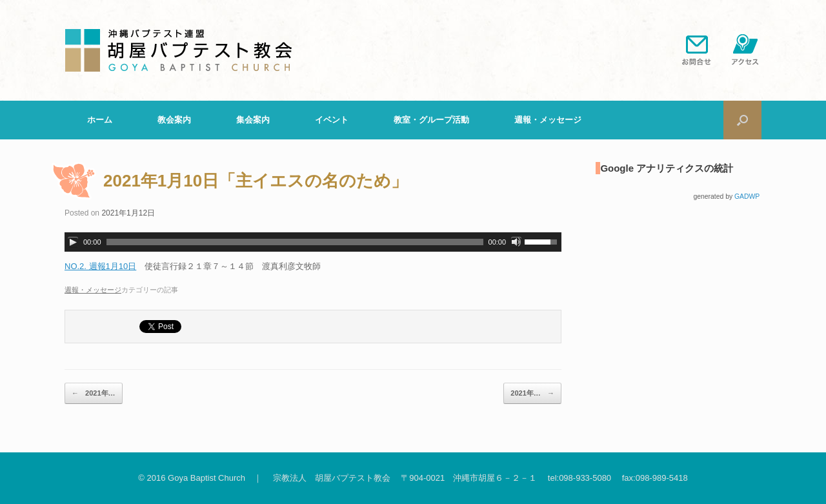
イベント (332, 120)
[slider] (295, 242)
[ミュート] (516, 242)
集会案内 (253, 120)
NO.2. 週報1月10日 (100, 266)
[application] (313, 242)
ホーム (100, 120)
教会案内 (174, 120)
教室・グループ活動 (431, 120)
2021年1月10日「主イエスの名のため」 (256, 181)
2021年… (94, 394)
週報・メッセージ (548, 120)
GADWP (747, 197)
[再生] (73, 242)
